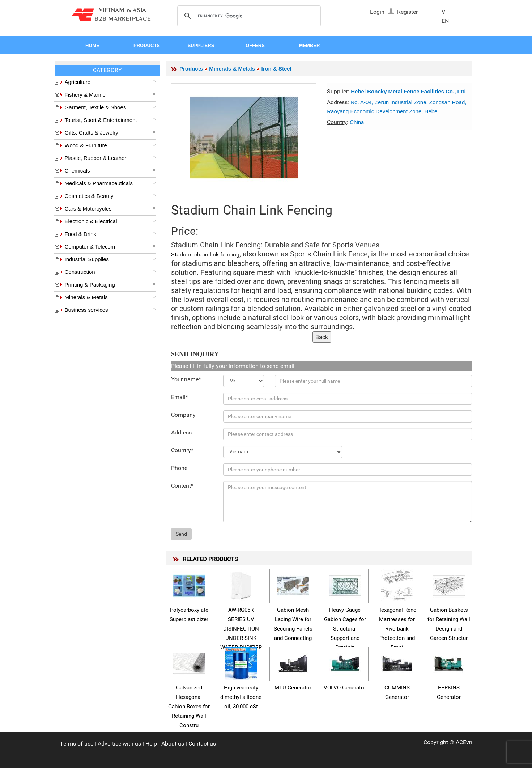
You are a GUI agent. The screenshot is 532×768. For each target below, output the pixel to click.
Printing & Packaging (110, 285)
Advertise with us (119, 744)
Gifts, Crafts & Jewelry (110, 133)
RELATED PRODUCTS (210, 559)
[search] (248, 16)
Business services (110, 310)
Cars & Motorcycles (110, 209)
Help (151, 744)
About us (173, 744)
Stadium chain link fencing (205, 254)
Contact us (202, 744)
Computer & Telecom (110, 247)
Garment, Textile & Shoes (110, 107)
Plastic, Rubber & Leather (110, 158)
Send (181, 534)
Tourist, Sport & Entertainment (110, 120)
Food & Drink (110, 234)
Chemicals (110, 171)
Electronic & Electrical (110, 221)
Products (191, 69)
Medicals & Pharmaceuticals (110, 183)
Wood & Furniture (110, 145)
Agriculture (110, 82)
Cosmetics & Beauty (110, 196)
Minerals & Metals (110, 297)
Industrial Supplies (110, 259)
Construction (110, 272)
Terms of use (77, 744)
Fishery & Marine (110, 95)
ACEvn (464, 742)
